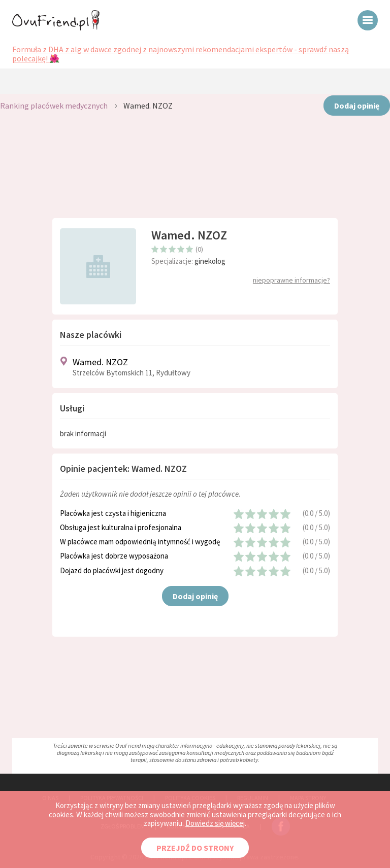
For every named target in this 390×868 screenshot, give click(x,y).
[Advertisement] (195, 172)
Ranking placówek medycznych (54, 106)
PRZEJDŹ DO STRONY (195, 848)
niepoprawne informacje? (291, 280)
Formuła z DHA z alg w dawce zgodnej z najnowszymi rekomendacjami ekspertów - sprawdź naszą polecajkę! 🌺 (181, 54)
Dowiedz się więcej (215, 823)
